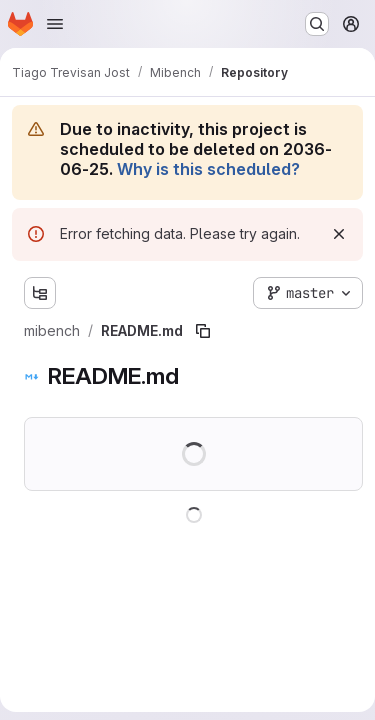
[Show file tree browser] (40, 293)
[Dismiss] (339, 234)
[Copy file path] (203, 331)
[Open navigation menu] (55, 24)
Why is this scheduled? (208, 169)
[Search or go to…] (317, 24)
